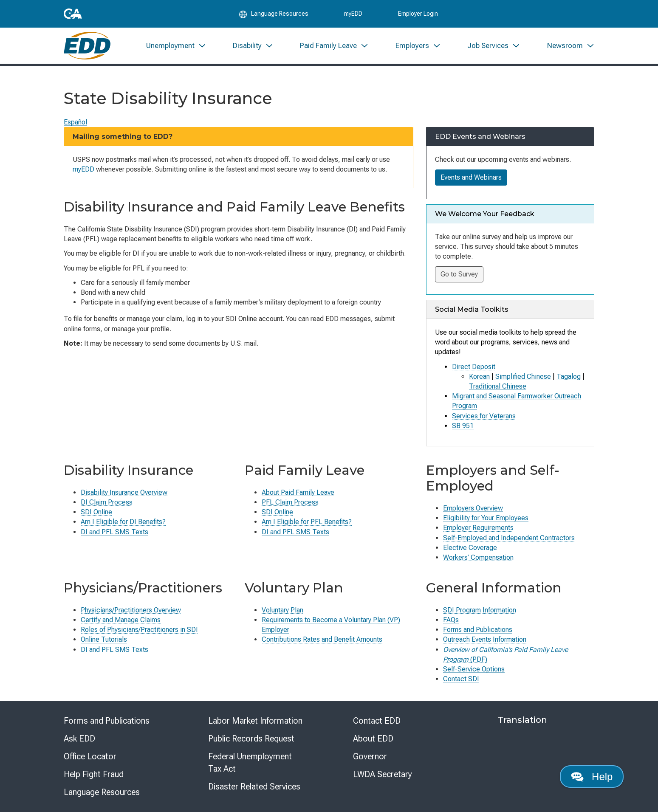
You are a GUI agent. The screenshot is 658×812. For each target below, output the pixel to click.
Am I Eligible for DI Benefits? (123, 522)
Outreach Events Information (485, 639)
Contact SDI (461, 679)
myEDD (353, 14)
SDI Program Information (480, 610)
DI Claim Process (107, 502)
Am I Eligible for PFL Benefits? (307, 522)
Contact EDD (377, 721)
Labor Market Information (255, 721)
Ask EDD (79, 739)
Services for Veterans (484, 416)
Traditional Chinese (498, 386)
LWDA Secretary (383, 774)
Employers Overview (473, 508)
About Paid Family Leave (298, 492)
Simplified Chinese (522, 376)
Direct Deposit (474, 367)
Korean (479, 376)
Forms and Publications (478, 630)
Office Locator (90, 756)
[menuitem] (176, 46)
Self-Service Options (474, 669)
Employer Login (418, 14)
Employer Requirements (478, 528)
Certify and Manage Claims (121, 620)
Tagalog (569, 376)
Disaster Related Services (254, 787)
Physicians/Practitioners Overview (131, 610)
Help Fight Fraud (94, 774)
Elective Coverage (470, 548)
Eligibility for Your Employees (486, 518)
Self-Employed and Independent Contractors (509, 538)
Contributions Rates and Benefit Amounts (322, 639)
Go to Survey (459, 274)
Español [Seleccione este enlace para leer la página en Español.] (75, 122)
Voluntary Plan (282, 610)
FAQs (451, 620)
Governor (370, 756)
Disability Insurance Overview (124, 492)
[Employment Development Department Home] (87, 46)
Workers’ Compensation (478, 557)
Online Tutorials (104, 639)
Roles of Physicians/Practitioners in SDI (139, 630)
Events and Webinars (471, 177)
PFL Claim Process (290, 502)
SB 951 (463, 426)
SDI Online (96, 512)
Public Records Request (251, 739)
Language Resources (102, 792)
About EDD (373, 739)
